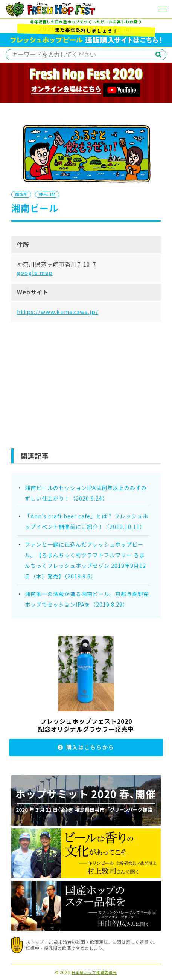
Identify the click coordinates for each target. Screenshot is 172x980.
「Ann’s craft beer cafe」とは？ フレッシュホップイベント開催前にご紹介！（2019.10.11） (87, 521)
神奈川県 (47, 194)
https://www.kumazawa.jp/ (58, 312)
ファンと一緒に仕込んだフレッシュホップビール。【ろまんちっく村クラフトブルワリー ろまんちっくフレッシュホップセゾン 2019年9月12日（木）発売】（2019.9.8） (85, 560)
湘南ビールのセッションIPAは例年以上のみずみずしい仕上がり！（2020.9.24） (86, 493)
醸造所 (21, 194)
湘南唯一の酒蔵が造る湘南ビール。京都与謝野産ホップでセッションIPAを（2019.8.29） (87, 599)
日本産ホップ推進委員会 (94, 972)
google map (35, 272)
